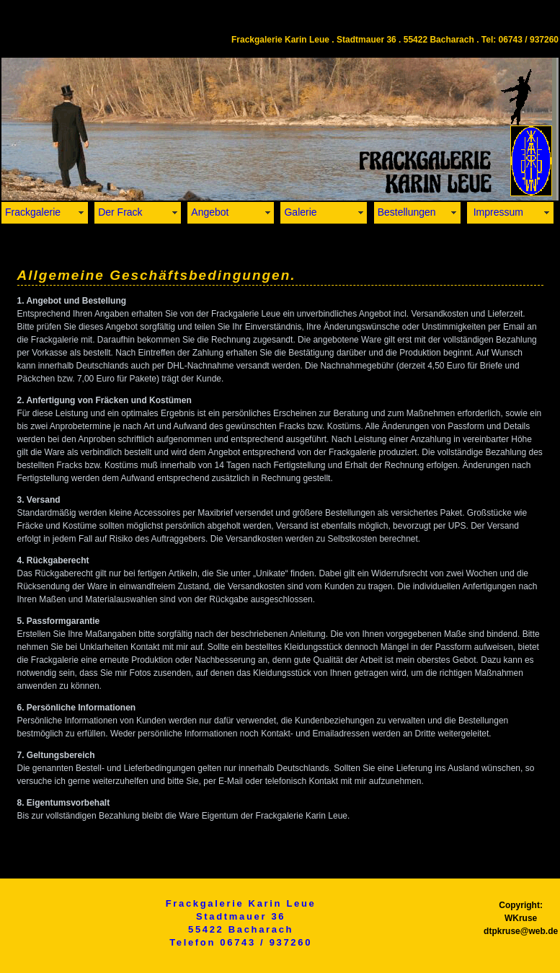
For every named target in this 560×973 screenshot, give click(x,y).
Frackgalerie (33, 212)
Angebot (210, 212)
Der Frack (120, 212)
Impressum (497, 212)
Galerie (300, 212)
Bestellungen (407, 212)
